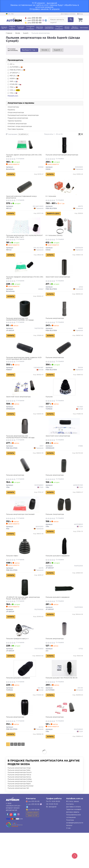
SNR (13, 82)
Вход (80, 14)
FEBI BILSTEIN (17, 70)
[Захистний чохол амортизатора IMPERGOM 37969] (25, 402)
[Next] (25, 780)
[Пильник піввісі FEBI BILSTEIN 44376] (25, 570)
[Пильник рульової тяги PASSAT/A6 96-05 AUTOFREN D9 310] (64, 700)
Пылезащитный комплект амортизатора (23, 115)
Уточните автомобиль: (13, 50)
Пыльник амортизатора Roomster (21, 821)
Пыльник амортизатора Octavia (20, 817)
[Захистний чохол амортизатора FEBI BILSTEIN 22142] (64, 275)
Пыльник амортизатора (56, 329)
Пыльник (50, 412)
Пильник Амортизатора (56, 536)
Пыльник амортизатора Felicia (19, 810)
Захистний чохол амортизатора (59, 285)
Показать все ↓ (13, 96)
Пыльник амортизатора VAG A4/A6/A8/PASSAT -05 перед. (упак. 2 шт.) (23, 242)
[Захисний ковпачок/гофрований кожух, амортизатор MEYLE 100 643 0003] (25, 190)
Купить (12, 175)
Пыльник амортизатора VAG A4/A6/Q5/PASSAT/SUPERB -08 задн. (21, 454)
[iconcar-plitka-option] (79, 134)
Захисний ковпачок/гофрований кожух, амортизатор (22, 200)
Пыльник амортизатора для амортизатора (63, 156)
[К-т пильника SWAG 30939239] (64, 231)
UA (8, 14)
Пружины (11, 110)
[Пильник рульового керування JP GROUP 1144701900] (64, 614)
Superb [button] (56, 50)
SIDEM (13, 79)
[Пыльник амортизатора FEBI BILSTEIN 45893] (64, 319)
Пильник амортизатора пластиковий (21, 536)
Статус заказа (72, 837)
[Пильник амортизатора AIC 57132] (64, 658)
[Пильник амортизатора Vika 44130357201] (64, 485)
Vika (12, 93)
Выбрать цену (54, 217)
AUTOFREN (15, 67)
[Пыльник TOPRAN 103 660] (64, 402)
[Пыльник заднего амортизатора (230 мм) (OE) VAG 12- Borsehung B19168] (25, 146)
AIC (11, 64)
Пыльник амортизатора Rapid (19, 819)
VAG (14, 90)
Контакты (70, 839)
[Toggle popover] (75, 856)
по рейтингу (23, 134)
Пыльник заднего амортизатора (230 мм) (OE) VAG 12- (23, 157)
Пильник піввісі (13, 580)
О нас (68, 863)
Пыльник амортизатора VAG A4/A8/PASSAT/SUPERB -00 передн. (21, 329)
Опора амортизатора (16, 113)
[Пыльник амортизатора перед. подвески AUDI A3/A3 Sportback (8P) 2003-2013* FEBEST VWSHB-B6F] (25, 360)
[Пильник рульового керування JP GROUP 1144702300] (64, 570)
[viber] (8, 850)
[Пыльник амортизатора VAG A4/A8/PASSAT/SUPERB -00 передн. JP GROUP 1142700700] (25, 319)
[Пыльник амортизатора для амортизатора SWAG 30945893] (64, 146)
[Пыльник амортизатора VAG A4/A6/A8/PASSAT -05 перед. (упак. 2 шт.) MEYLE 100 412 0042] (25, 231)
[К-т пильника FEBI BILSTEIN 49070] (64, 190)
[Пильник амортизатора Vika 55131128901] (25, 485)
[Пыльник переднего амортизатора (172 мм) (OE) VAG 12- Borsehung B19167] (25, 275)
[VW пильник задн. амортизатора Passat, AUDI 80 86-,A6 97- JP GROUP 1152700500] (25, 614)
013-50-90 (33, 18)
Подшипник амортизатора (18, 118)
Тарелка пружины (15, 121)
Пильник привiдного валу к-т (18, 668)
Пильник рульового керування (58, 580)
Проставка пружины (16, 129)
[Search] (71, 20)
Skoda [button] (44, 50)
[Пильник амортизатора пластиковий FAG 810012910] (25, 527)
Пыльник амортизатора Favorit (20, 808)
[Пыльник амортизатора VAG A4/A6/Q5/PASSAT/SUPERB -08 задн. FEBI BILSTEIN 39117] (25, 444)
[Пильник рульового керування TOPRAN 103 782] (25, 700)
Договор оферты (73, 847)
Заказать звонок (32, 848)
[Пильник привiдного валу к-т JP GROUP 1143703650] (25, 658)
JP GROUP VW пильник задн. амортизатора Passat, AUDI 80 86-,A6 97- (24, 625)
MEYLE (13, 76)
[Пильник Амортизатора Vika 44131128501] (64, 527)
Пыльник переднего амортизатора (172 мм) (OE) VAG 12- (24, 286)
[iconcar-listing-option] (82, 134)
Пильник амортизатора (16, 495)
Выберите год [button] (29, 50)
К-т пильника (52, 200)
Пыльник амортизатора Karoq (19, 812)
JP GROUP (14, 73)
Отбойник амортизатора (17, 124)
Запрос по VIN (32, 851)
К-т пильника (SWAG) (55, 241)
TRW (14, 87)
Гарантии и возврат (74, 845)
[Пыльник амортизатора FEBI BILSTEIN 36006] (64, 360)
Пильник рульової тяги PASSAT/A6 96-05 (62, 709)
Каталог (69, 861)
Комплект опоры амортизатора (20, 126)
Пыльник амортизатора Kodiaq (20, 814)
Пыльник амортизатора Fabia (19, 806)
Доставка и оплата (68, 14)
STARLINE (14, 84)
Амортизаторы (13, 107)
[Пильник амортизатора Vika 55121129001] (64, 741)
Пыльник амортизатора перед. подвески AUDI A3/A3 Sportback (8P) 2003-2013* (25, 371)
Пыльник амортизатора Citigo (19, 803)
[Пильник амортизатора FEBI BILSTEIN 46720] (25, 741)
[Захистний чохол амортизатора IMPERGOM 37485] (64, 444)
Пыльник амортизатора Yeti (18, 823)
